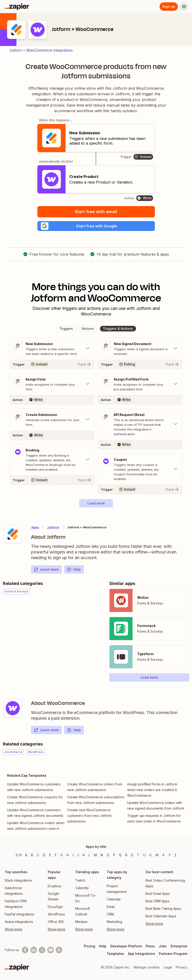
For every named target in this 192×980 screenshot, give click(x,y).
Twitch (80, 880)
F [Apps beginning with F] (56, 855)
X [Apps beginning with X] (164, 855)
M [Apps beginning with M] (95, 855)
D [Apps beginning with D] (44, 855)
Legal (168, 967)
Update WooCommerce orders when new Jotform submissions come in (36, 828)
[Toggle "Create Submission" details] (52, 422)
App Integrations (141, 954)
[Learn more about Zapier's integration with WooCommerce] (13, 711)
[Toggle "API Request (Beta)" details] (140, 426)
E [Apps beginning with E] (50, 855)
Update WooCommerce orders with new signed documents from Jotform (156, 808)
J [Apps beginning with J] (78, 855)
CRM (110, 914)
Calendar (114, 899)
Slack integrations (18, 880)
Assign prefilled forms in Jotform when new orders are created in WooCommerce (152, 792)
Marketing (114, 922)
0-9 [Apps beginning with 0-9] (19, 855)
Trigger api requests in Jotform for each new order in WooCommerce (154, 821)
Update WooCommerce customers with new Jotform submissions (34, 789)
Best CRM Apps (157, 901)
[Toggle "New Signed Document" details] (140, 350)
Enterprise (179, 946)
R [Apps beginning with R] (126, 855)
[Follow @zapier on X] (42, 950)
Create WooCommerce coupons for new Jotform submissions (35, 802)
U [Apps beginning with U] (144, 855)
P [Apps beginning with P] (114, 855)
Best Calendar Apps (161, 916)
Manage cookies (147, 967)
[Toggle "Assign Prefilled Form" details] (140, 386)
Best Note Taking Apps (163, 909)
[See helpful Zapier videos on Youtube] (51, 950)
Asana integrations (19, 922)
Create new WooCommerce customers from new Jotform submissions (89, 818)
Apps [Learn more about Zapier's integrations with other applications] (35, 530)
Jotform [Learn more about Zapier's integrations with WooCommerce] (53, 530)
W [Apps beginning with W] (157, 855)
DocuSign (55, 907)
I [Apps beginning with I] (73, 855)
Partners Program (173, 954)
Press (150, 946)
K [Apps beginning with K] (84, 855)
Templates (115, 954)
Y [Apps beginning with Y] (170, 855)
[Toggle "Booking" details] (52, 462)
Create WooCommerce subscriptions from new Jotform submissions (96, 802)
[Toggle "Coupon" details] (140, 471)
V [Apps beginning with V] (150, 855)
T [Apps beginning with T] (138, 855)
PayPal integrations (20, 914)
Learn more (46, 572)
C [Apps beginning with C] (38, 855)
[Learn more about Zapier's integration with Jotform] (13, 536)
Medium (81, 922)
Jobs (163, 946)
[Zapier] (17, 7)
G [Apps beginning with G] (62, 855)
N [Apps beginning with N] (102, 855)
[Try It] (52, 366)
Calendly (82, 888)
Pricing (90, 946)
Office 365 (56, 922)
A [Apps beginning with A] (26, 855)
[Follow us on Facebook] (25, 950)
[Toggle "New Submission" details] (52, 350)
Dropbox (55, 886)
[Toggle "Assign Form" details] (52, 386)
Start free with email (96, 212)
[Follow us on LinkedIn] (34, 950)
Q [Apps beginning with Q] (120, 855)
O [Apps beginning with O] (108, 855)
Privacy (182, 967)
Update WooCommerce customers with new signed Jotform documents (35, 815)
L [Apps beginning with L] (89, 855)
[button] (96, 227)
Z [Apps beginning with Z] (175, 855)
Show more (14, 929)
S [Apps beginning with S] (132, 855)
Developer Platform (126, 946)
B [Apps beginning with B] (32, 855)
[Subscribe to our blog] (59, 950)
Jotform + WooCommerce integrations (41, 50)
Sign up (169, 6)
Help (74, 572)
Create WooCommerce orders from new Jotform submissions (95, 789)
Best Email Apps (158, 894)
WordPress (56, 914)
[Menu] (184, 7)
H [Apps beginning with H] (68, 855)
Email (111, 907)
